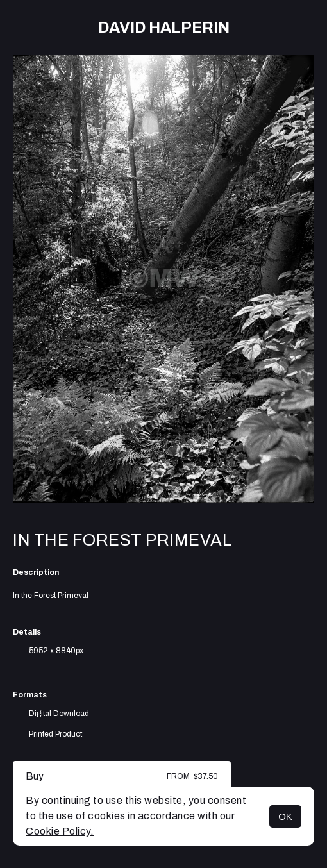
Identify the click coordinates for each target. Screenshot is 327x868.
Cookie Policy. (60, 831)
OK (285, 816)
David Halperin (164, 28)
